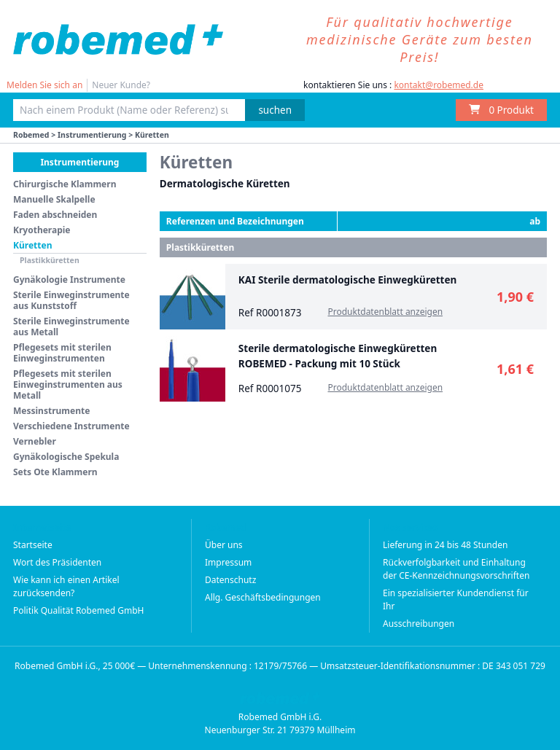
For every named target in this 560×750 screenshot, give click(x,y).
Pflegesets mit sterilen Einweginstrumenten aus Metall (68, 384)
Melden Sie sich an (44, 85)
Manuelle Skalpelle (54, 199)
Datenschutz (230, 580)
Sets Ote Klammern (55, 472)
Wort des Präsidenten (57, 562)
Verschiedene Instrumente (71, 426)
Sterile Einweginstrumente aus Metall (71, 327)
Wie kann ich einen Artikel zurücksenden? (66, 586)
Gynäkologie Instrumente (69, 280)
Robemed (31, 135)
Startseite (33, 545)
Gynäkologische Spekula (66, 457)
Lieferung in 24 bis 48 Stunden (445, 545)
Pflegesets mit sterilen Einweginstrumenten (62, 353)
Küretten (32, 245)
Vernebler (35, 441)
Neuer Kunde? (121, 85)
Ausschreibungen (419, 624)
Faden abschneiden (55, 215)
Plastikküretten (50, 260)
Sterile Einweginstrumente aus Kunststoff (71, 300)
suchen (275, 110)
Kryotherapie (42, 230)
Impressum (228, 562)
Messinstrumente (51, 411)
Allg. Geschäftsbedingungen (263, 597)
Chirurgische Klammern (65, 184)
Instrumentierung (92, 135)
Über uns (224, 545)
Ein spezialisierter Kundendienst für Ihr (456, 599)
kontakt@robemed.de (439, 85)
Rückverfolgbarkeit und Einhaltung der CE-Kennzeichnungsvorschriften (456, 569)
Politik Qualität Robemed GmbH (79, 610)
